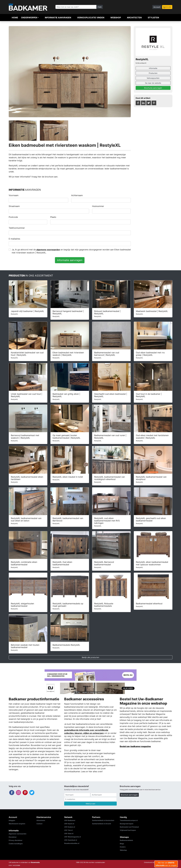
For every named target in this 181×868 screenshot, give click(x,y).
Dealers (123, 847)
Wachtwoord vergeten (17, 824)
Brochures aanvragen (153, 88)
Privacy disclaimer (16, 840)
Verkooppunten (153, 78)
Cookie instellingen (16, 844)
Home (15, 18)
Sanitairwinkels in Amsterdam (103, 820)
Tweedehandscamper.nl (129, 820)
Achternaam (77, 195)
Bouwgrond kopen (127, 824)
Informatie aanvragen (58, 18)
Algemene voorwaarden (17, 834)
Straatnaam (14, 206)
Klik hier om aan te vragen (166, 864)
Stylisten (153, 18)
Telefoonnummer (17, 228)
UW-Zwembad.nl (71, 840)
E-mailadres (14, 239)
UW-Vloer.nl (69, 833)
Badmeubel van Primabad (129, 827)
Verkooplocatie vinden (91, 18)
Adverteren (41, 820)
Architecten (134, 18)
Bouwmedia (35, 862)
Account (157, 7)
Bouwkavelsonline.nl (72, 843)
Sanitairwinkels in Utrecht (102, 824)
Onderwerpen (29, 18)
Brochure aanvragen (129, 795)
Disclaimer (13, 837)
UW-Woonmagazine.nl (73, 837)
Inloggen (12, 820)
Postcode (13, 217)
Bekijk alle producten (91, 657)
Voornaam (14, 195)
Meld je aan (91, 804)
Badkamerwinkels (126, 840)
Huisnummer (98, 206)
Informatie (153, 68)
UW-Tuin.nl (68, 830)
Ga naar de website (153, 83)
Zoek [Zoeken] (100, 7)
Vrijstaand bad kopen (128, 830)
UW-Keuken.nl (70, 827)
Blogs (122, 844)
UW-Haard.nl (69, 824)
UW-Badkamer (70, 820)
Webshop (116, 18)
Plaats (53, 217)
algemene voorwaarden (48, 250)
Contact (39, 824)
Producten (153, 73)
